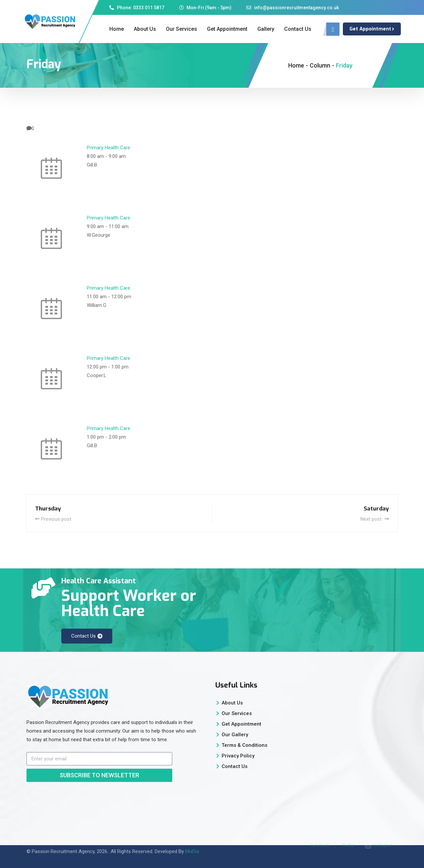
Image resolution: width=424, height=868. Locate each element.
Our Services (182, 29)
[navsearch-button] (333, 29)
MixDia (192, 846)
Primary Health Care (108, 148)
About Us (145, 29)
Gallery (266, 29)
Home (117, 29)
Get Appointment (227, 29)
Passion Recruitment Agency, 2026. (70, 846)
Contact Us (298, 29)
